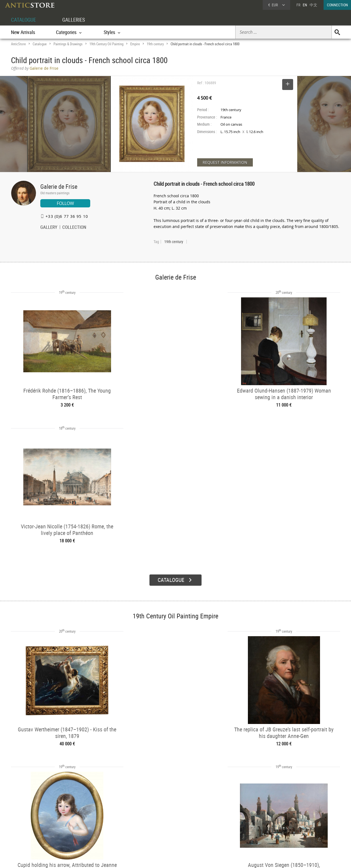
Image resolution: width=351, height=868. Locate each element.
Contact (289, 824)
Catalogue (40, 44)
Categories (92, 817)
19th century (155, 44)
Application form (34, 829)
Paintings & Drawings (68, 44)
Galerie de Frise (59, 186)
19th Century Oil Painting (106, 44)
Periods (90, 831)
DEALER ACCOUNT (32, 810)
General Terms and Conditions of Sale (187, 858)
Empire (135, 44)
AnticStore (18, 44)
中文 (313, 5)
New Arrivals (23, 32)
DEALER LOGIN (40, 820)
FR (298, 5)
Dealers (156, 817)
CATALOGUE (24, 20)
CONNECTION (337, 5)
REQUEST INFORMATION (225, 162)
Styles (88, 824)
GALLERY (49, 228)
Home (288, 819)
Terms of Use (148, 858)
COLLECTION (74, 228)
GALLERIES (76, 20)
